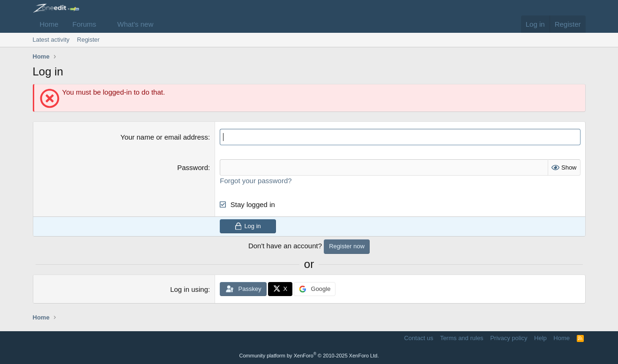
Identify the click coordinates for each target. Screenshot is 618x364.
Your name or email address (164, 137)
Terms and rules (462, 338)
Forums (85, 24)
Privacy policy (509, 338)
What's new (135, 24)
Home (49, 24)
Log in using (189, 289)
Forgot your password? (256, 181)
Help (540, 338)
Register (88, 40)
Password (193, 167)
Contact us (418, 338)
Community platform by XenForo (309, 356)
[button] (104, 24)
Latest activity (51, 40)
